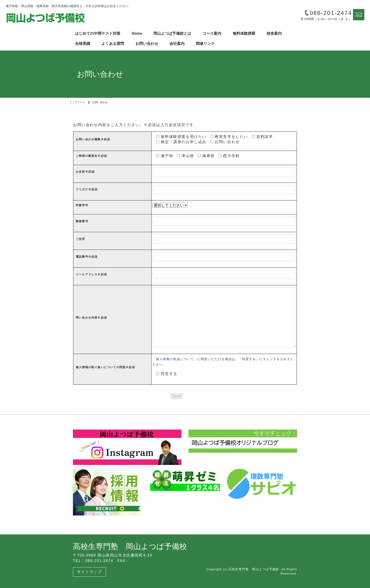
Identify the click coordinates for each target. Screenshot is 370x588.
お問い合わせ (147, 44)
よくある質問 (113, 44)
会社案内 (177, 44)
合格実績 (83, 44)
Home (137, 33)
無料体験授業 (244, 33)
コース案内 (212, 33)
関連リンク (205, 44)
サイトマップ (89, 572)
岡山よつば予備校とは (172, 33)
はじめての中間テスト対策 (98, 33)
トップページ (77, 102)
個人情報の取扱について (175, 359)
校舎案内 (274, 33)
